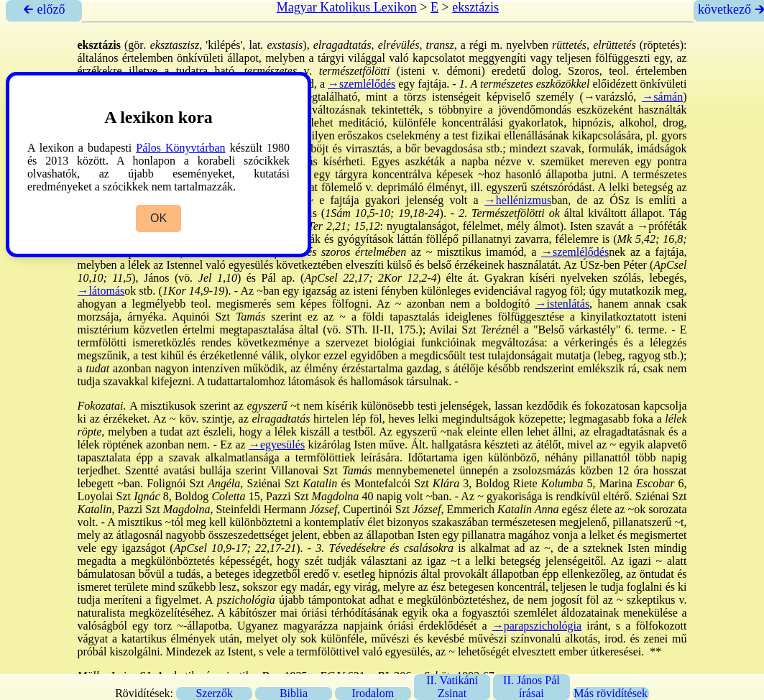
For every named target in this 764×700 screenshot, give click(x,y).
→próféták (662, 226)
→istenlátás (563, 304)
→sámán (662, 97)
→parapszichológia (537, 626)
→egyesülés (277, 445)
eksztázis (475, 7)
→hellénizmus (518, 200)
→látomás (101, 291)
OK (158, 218)
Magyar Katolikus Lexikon (347, 7)
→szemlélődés (362, 84)
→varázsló (608, 97)
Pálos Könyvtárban (180, 148)
